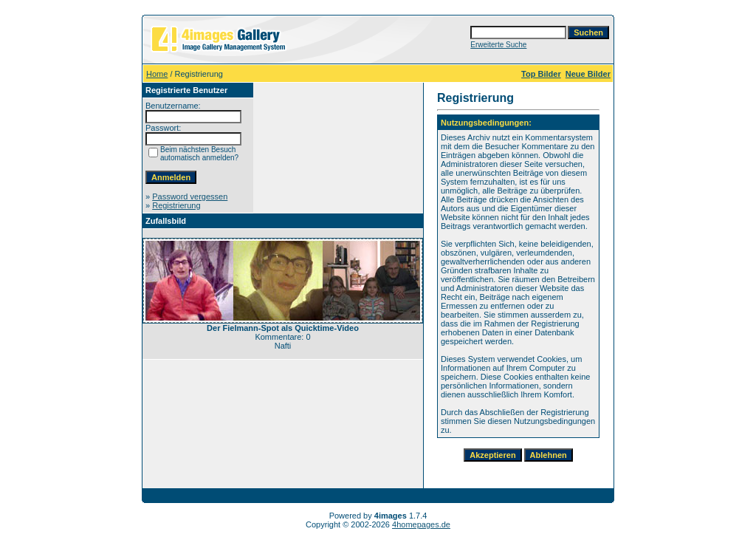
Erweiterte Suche (498, 45)
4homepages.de (421, 524)
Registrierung (176, 205)
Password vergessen (190, 196)
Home (157, 74)
